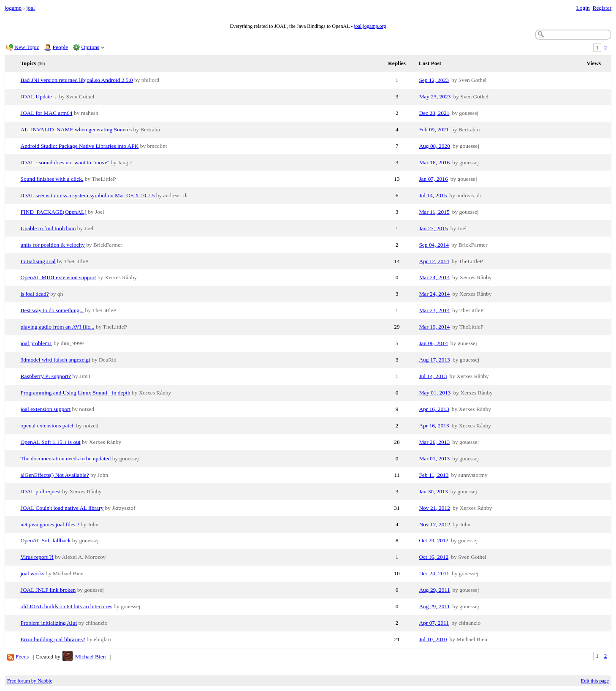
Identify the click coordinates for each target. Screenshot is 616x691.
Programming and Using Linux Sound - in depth (76, 393)
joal (30, 8)
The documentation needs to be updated (66, 458)
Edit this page (595, 681)
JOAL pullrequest (41, 491)
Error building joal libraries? (53, 639)
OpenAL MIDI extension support (58, 277)
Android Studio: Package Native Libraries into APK (80, 146)
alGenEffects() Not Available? (55, 475)
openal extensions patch (48, 426)
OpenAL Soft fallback (46, 540)
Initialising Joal (38, 261)
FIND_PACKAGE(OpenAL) (54, 212)
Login (583, 8)
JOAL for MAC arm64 (47, 113)
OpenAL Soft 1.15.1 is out (51, 442)
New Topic (27, 47)
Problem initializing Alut (49, 623)
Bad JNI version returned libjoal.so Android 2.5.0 (77, 80)
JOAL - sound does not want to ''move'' (65, 162)
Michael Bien (91, 657)
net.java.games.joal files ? (50, 524)
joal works (33, 573)
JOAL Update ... (39, 97)
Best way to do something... (52, 310)
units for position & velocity (53, 245)
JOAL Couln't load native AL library (62, 508)
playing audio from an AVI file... (58, 327)
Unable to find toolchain (48, 228)
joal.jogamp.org (370, 26)
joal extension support (46, 409)
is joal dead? (35, 294)
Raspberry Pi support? (46, 376)
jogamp (13, 8)
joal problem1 (37, 343)
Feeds (22, 657)
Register (602, 8)
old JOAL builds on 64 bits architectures (66, 606)
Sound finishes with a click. (52, 179)
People (61, 47)
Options (91, 47)
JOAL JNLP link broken (48, 590)
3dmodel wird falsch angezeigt (56, 360)
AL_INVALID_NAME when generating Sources (76, 129)
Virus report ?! (37, 557)
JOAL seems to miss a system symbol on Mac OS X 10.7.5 (88, 195)
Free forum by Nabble (30, 681)
